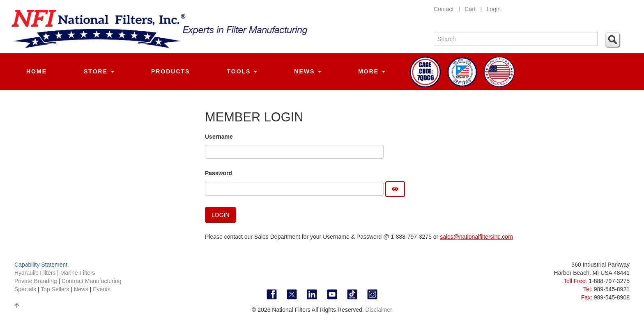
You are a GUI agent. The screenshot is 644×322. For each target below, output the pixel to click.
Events (102, 289)
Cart (470, 9)
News (81, 289)
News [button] (308, 71)
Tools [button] (242, 71)
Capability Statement (41, 265)
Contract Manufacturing (92, 281)
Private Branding (36, 281)
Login (494, 9)
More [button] (372, 71)
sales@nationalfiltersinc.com (476, 237)
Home (37, 71)
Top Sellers (55, 289)
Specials (26, 289)
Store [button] (99, 71)
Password (218, 173)
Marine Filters (78, 273)
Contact (444, 9)
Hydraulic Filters (35, 273)
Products (171, 71)
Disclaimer (379, 310)
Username (219, 137)
